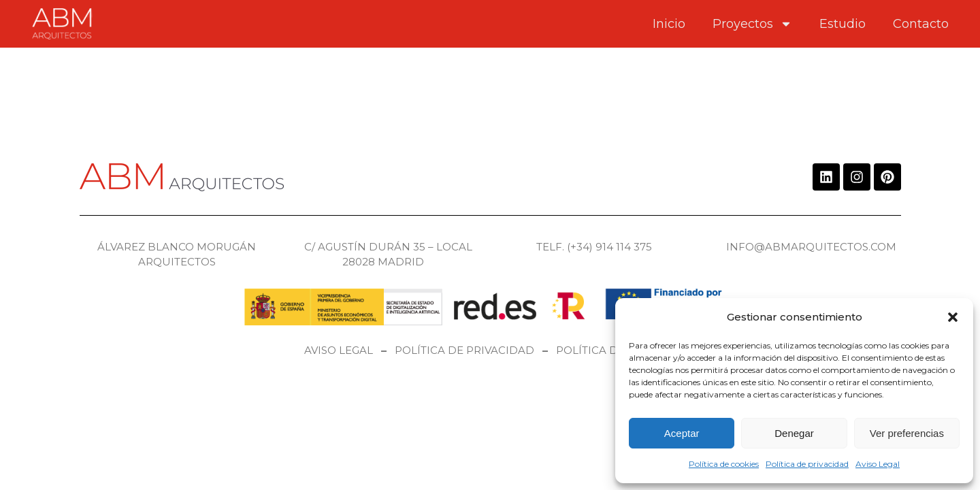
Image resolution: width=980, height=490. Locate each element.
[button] (953, 317)
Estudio (843, 24)
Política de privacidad (807, 464)
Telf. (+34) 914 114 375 (594, 247)
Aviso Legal (878, 464)
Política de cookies (724, 464)
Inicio (669, 24)
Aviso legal (339, 350)
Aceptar (682, 433)
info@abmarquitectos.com (811, 247)
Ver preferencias (907, 433)
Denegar (794, 433)
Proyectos (752, 24)
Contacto (921, 24)
